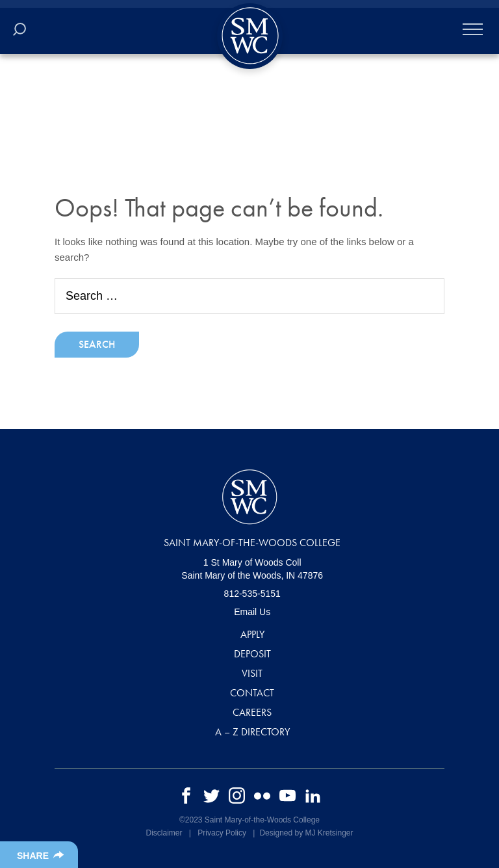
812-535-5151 (252, 594)
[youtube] (288, 795)
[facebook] (186, 795)
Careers (252, 712)
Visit (252, 673)
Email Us (252, 612)
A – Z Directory (252, 732)
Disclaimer (164, 833)
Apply (252, 634)
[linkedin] (313, 795)
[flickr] (262, 795)
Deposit (252, 654)
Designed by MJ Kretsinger (306, 833)
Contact (252, 693)
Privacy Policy (222, 833)
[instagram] (237, 795)
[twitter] (211, 795)
